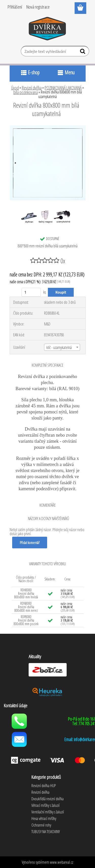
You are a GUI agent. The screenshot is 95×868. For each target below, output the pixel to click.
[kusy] (31, 292)
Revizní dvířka (32, 88)
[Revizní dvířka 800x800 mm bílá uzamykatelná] (48, 127)
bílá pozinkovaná (26, 92)
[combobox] (62, 347)
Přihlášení (15, 7)
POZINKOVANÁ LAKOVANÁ (63, 88)
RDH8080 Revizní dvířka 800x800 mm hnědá (26, 593)
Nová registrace (38, 7)
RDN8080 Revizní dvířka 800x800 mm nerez (26, 607)
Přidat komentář (30, 543)
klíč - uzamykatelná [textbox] (59, 347)
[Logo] (48, 30)
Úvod (15, 88)
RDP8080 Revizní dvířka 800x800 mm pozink (26, 620)
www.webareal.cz (62, 862)
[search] (83, 52)
